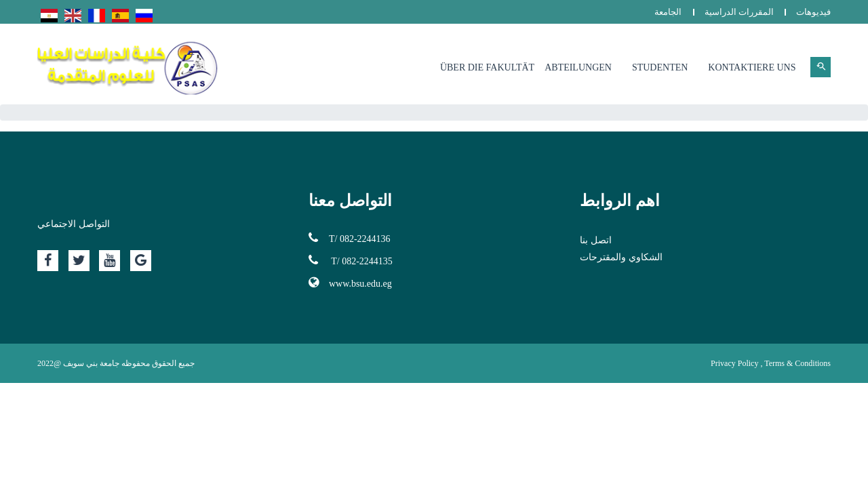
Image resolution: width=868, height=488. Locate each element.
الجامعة (668, 12)
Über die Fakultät (487, 67)
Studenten (660, 67)
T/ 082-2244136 (350, 238)
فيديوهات (813, 12)
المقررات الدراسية (739, 12)
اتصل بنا (596, 240)
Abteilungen (578, 67)
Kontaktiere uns (752, 67)
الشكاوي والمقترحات (621, 257)
